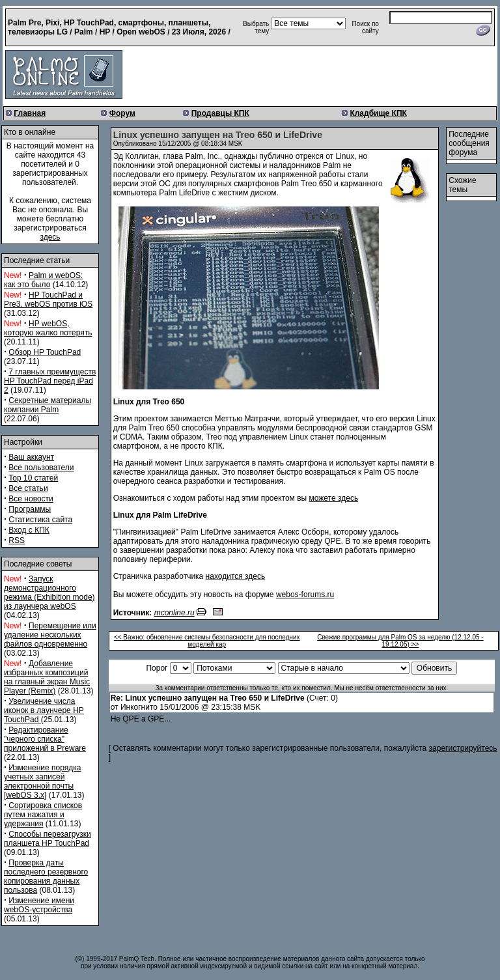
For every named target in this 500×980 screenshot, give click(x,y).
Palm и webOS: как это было (43, 280)
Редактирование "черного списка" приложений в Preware (45, 739)
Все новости (31, 499)
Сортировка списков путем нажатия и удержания (43, 815)
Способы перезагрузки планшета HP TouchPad (48, 839)
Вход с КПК (29, 530)
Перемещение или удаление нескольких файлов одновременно (50, 635)
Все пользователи (41, 468)
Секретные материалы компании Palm (48, 405)
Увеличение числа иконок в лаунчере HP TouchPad (44, 710)
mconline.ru (174, 613)
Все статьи (28, 488)
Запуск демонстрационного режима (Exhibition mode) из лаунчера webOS (49, 593)
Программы (30, 509)
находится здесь (236, 576)
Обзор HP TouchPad (45, 352)
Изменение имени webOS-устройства (39, 905)
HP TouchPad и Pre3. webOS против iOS (48, 300)
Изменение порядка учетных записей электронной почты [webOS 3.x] (42, 781)
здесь (50, 237)
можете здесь (334, 498)
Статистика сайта (40, 520)
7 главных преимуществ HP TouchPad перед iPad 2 (50, 381)
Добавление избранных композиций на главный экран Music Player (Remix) (47, 677)
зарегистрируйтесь (463, 748)
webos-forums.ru (305, 595)
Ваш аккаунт (31, 457)
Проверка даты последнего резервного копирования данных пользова (46, 876)
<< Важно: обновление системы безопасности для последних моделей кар (207, 641)
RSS (17, 540)
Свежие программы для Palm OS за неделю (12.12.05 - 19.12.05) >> (400, 641)
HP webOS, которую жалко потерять (48, 328)
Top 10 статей (33, 478)
